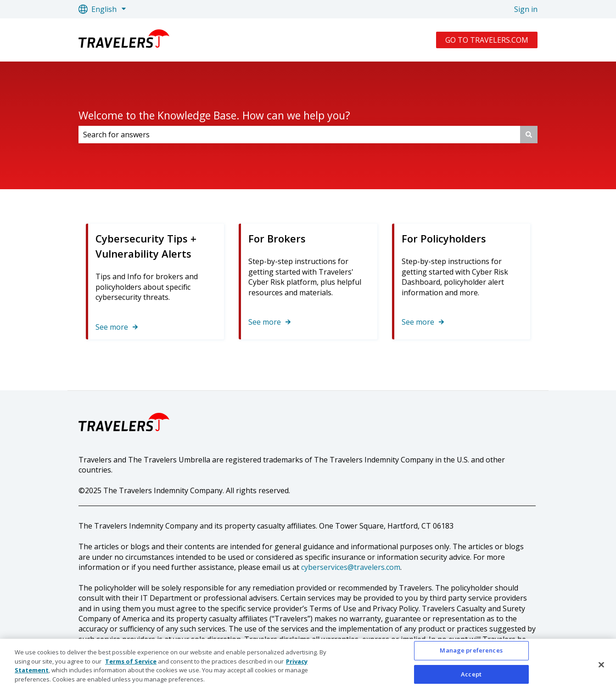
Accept (471, 677)
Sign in (526, 9)
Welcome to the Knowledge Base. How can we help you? (214, 115)
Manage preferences (471, 653)
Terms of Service (131, 664)
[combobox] (299, 135)
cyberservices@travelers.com (351, 567)
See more (112, 327)
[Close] (601, 668)
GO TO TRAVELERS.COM (487, 40)
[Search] (529, 135)
